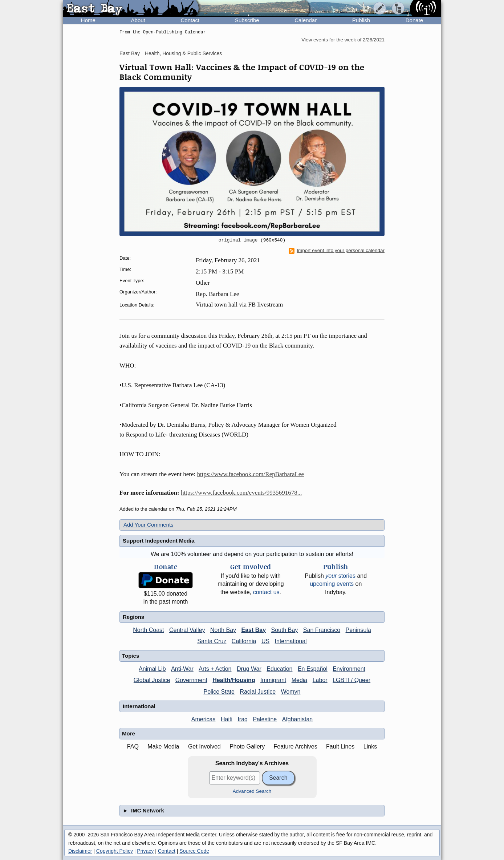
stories (340, 576)
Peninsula (358, 630)
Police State (219, 692)
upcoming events (332, 584)
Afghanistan (298, 719)
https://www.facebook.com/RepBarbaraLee (251, 474)
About (138, 20)
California (244, 641)
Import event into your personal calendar (337, 251)
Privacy (145, 851)
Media (300, 680)
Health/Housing (234, 680)
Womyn (291, 692)
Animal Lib (152, 669)
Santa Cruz (212, 641)
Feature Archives (296, 747)
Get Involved (204, 747)
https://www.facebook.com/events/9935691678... (241, 493)
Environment (349, 669)
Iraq (243, 719)
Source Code (194, 851)
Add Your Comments (149, 525)
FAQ (133, 747)
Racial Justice (258, 692)
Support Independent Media (159, 541)
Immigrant (273, 680)
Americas (204, 719)
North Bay (223, 630)
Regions (133, 617)
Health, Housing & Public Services (183, 53)
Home (88, 20)
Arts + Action (215, 669)
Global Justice (152, 680)
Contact (190, 20)
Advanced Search (252, 791)
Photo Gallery (247, 747)
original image (238, 240)
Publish (361, 20)
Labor (320, 680)
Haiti (227, 719)
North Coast (148, 630)
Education (279, 669)
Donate (414, 20)
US (265, 641)
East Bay (130, 53)
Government (191, 680)
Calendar (306, 20)
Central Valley (187, 630)
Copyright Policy (115, 851)
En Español (313, 669)
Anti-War (182, 669)
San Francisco (322, 630)
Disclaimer (80, 851)
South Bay (285, 630)
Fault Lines (340, 747)
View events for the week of (343, 40)
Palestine (265, 719)
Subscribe (247, 20)
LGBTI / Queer (351, 680)
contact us (266, 592)
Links (370, 747)
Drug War (249, 669)
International (291, 641)
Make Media (163, 747)
